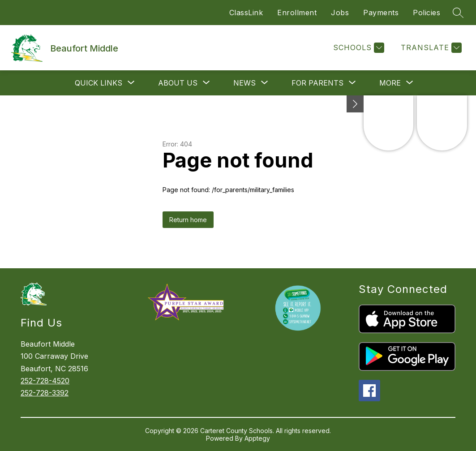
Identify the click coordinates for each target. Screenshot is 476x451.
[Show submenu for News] (244, 83)
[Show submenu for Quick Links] (99, 83)
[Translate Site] (430, 48)
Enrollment (297, 13)
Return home (188, 220)
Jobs (340, 13)
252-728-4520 (45, 381)
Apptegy (257, 438)
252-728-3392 (45, 393)
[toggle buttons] (355, 104)
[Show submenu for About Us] (178, 83)
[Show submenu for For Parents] (317, 83)
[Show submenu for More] (390, 83)
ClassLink (246, 13)
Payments (381, 13)
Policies (427, 13)
